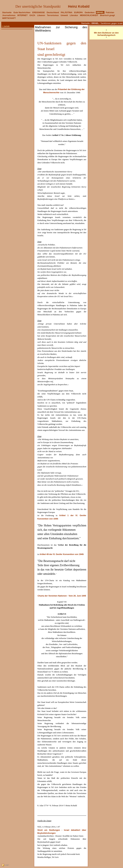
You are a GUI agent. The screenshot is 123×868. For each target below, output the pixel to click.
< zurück (6, 26)
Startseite (85, 23)
